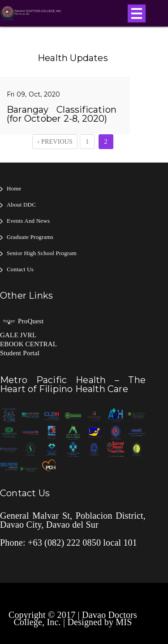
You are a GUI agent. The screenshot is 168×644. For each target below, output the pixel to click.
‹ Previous (55, 142)
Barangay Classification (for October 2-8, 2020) (62, 114)
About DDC (21, 205)
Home (14, 188)
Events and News (28, 221)
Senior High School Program (42, 253)
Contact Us (20, 269)
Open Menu (137, 13)
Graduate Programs (30, 237)
